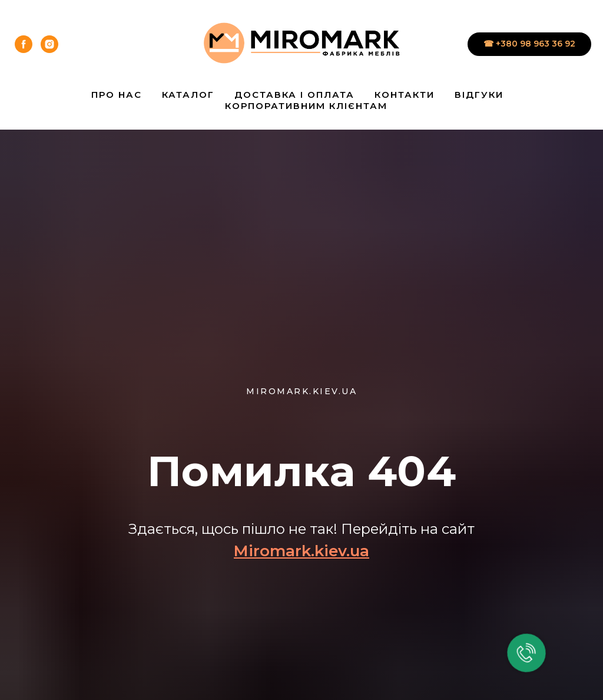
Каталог (188, 95)
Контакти (405, 95)
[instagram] (49, 44)
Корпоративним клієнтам (306, 106)
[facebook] (24, 44)
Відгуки (479, 95)
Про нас (117, 95)
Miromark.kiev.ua (301, 551)
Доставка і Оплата (294, 95)
